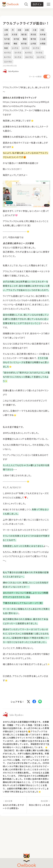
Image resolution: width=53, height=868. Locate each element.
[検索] (26, 4)
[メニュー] (48, 4)
